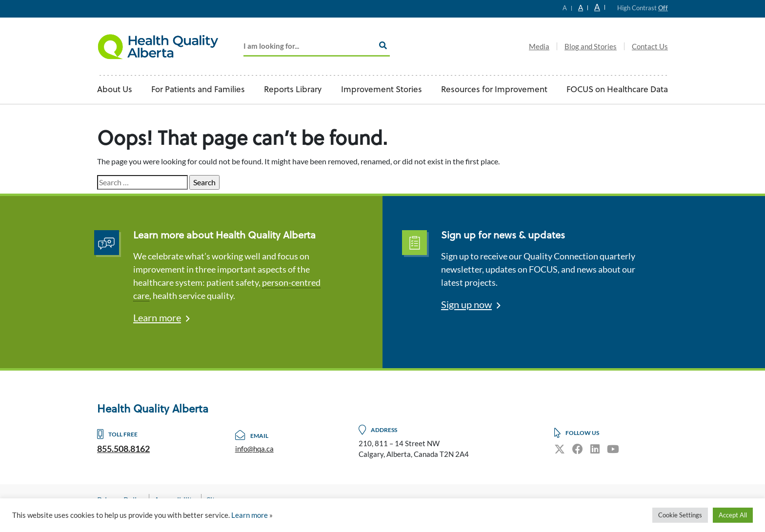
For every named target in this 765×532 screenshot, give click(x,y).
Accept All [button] (733, 515)
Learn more (157, 317)
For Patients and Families (198, 90)
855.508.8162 (123, 449)
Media (539, 46)
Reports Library (293, 90)
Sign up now (466, 304)
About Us (115, 90)
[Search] (383, 45)
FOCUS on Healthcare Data (617, 90)
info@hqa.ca (254, 449)
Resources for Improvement (494, 90)
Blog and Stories (591, 46)
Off (663, 8)
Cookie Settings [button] (680, 515)
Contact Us (650, 46)
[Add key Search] (317, 47)
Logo (158, 46)
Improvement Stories (382, 90)
